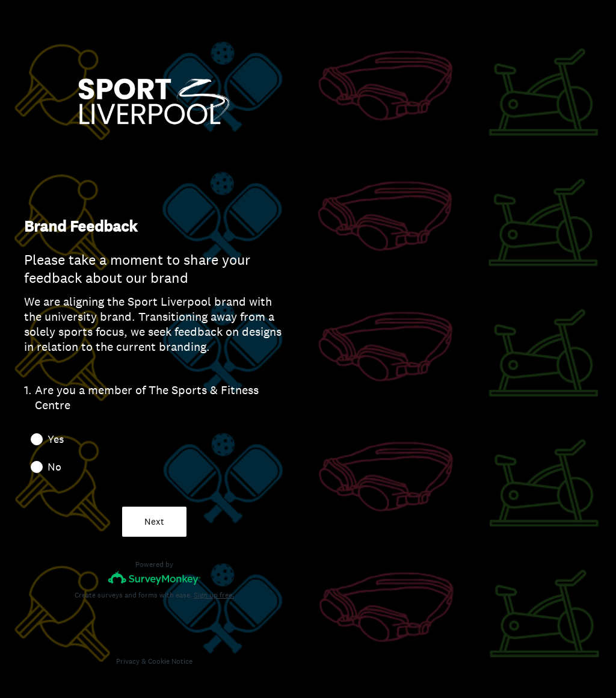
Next (154, 521)
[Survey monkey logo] (154, 578)
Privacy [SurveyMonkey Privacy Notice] (128, 661)
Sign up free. (214, 595)
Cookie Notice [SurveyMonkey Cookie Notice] (170, 661)
